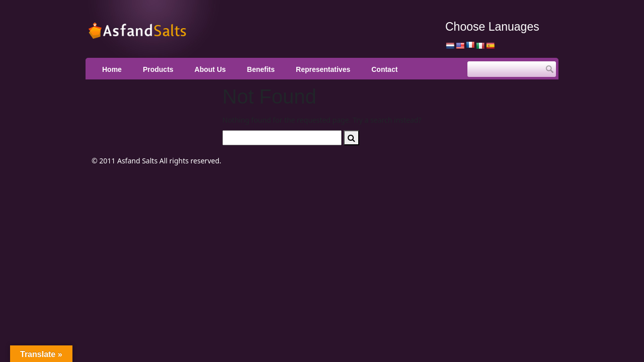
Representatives (323, 69)
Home (112, 69)
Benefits (261, 69)
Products (158, 69)
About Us (210, 69)
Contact (384, 69)
